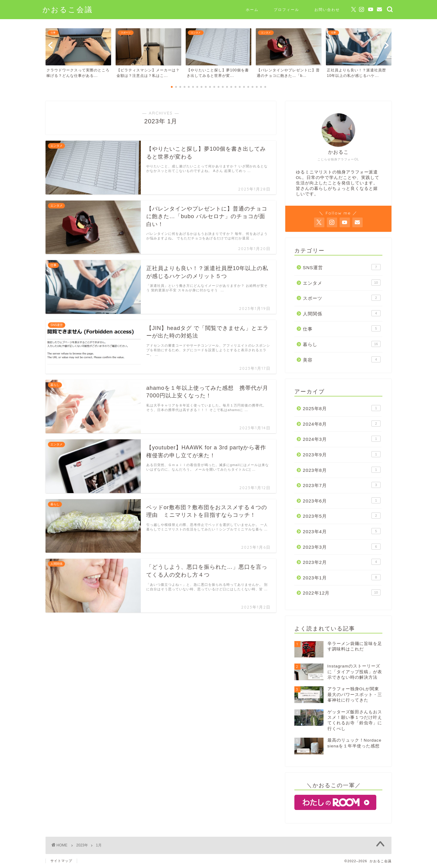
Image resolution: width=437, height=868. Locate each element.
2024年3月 (342, 439)
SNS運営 (342, 267)
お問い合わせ (327, 10)
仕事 (342, 328)
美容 (342, 359)
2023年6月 (342, 500)
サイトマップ (61, 861)
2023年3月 (342, 547)
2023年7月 (342, 485)
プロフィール (286, 10)
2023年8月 (342, 470)
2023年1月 (342, 577)
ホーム (252, 10)
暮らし (342, 344)
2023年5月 (342, 516)
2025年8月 (342, 408)
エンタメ (342, 283)
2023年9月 (342, 454)
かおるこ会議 (68, 9)
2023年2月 (342, 562)
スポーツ (342, 298)
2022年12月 (342, 592)
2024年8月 (342, 424)
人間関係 (342, 313)
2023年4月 (342, 531)
